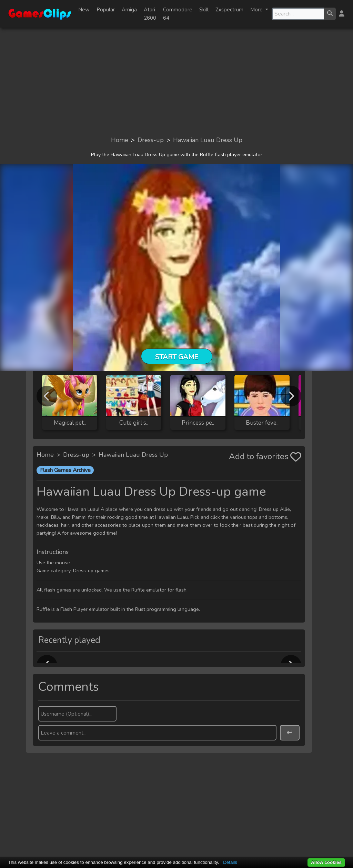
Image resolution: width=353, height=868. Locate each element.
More (257, 10)
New (84, 10)
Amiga (129, 10)
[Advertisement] (176, 81)
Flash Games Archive (65, 470)
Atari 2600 (150, 14)
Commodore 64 (178, 14)
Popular (106, 10)
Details (230, 862)
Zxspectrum (229, 10)
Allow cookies (326, 862)
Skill (204, 10)
